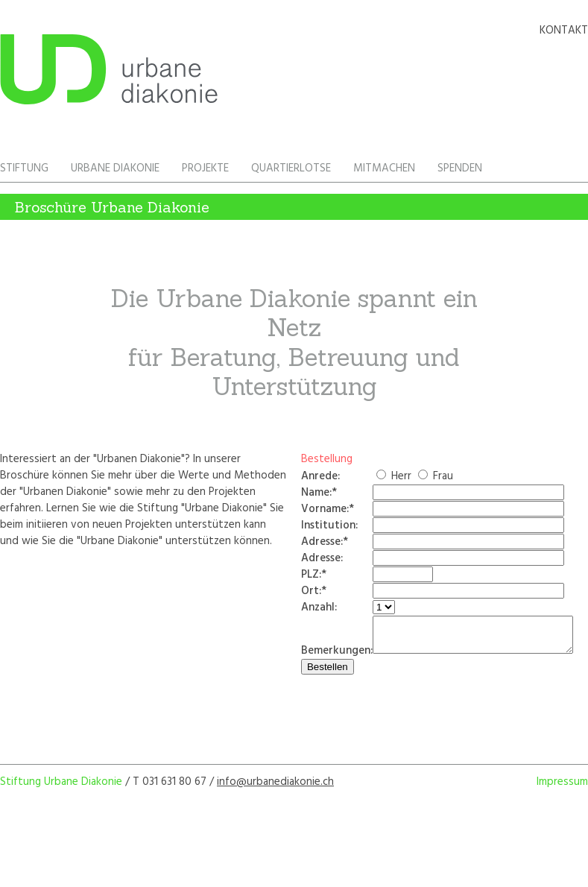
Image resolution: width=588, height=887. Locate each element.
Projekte (205, 168)
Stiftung (24, 168)
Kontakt (564, 31)
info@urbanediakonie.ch (275, 789)
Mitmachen (384, 168)
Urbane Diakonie (115, 168)
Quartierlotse (291, 168)
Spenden (460, 168)
